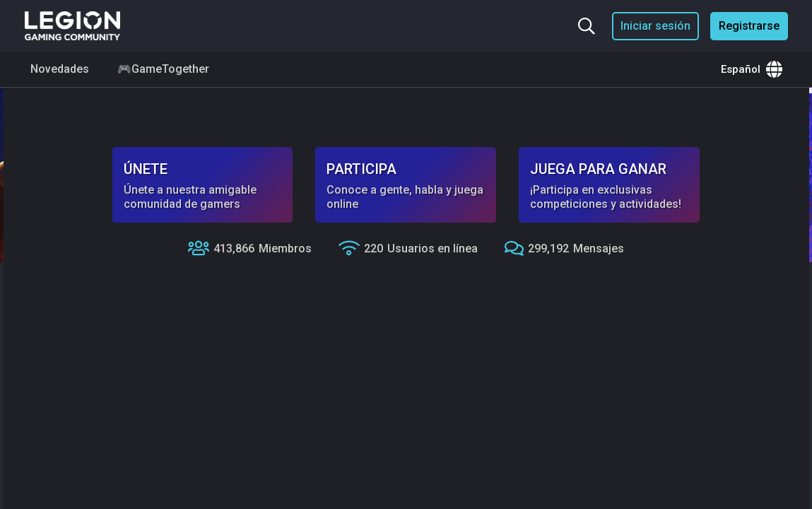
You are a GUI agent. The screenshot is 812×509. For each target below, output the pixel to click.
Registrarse (749, 26)
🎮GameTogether (163, 69)
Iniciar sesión (655, 26)
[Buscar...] (587, 26)
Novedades (60, 69)
